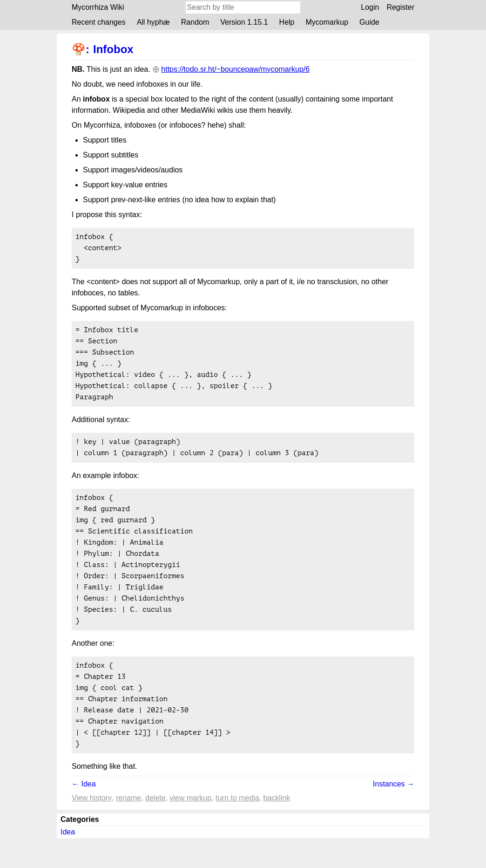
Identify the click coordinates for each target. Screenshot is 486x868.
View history (92, 828)
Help (287, 22)
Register (400, 7)
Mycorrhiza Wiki (98, 7)
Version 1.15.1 (244, 22)
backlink (277, 828)
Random (195, 22)
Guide (369, 22)
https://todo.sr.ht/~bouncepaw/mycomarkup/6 (235, 69)
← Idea (84, 814)
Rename (128, 828)
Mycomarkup (327, 22)
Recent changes (99, 22)
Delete (155, 828)
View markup (191, 828)
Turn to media (237, 828)
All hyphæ (153, 22)
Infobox (113, 49)
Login (370, 7)
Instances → (394, 814)
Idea (68, 862)
